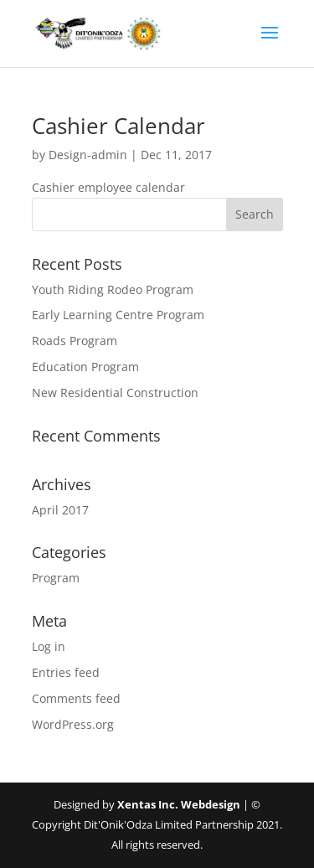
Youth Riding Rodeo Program (113, 289)
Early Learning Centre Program (118, 315)
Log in (49, 646)
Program (56, 578)
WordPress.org (73, 724)
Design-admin (88, 155)
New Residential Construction (115, 393)
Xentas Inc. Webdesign (179, 804)
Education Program (85, 367)
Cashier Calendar (118, 126)
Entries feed (66, 672)
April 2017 (60, 510)
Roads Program (75, 341)
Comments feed (76, 698)
